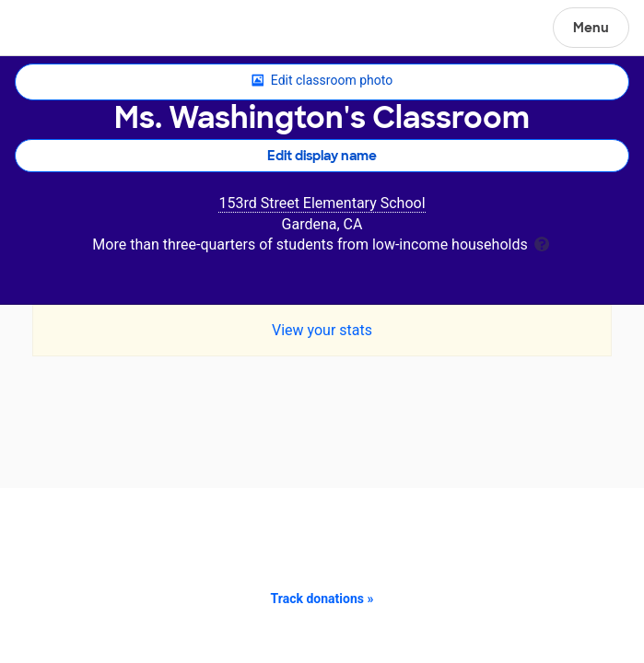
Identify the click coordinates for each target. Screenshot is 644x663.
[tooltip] (542, 243)
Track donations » (322, 599)
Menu (591, 28)
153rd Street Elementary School (322, 203)
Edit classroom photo (322, 81)
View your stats (322, 330)
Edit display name (322, 156)
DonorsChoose (59, 29)
